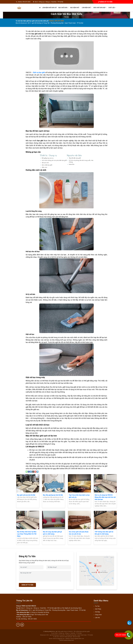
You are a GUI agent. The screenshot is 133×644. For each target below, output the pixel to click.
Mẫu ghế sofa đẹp (100, 8)
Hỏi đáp (97, 612)
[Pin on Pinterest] (35, 472)
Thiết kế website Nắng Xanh (67, 640)
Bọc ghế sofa (63, 8)
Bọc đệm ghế (75, 8)
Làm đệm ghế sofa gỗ (49, 8)
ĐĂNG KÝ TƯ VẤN (27, 585)
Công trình (98, 615)
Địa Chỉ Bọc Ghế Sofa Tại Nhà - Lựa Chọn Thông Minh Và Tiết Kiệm (27, 534)
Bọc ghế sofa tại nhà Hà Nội (26, 495)
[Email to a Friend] (33, 472)
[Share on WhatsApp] (27, 472)
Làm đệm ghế (87, 8)
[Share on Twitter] (31, 472)
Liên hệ (97, 618)
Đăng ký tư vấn (105, 2)
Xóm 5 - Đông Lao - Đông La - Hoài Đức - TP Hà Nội (49, 2)
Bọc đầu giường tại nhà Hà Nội (53, 495)
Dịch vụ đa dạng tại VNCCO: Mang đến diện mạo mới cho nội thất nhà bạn (105, 497)
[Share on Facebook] (29, 472)
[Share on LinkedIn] (37, 472)
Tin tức (66, 17)
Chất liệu (112, 8)
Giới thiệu (98, 609)
